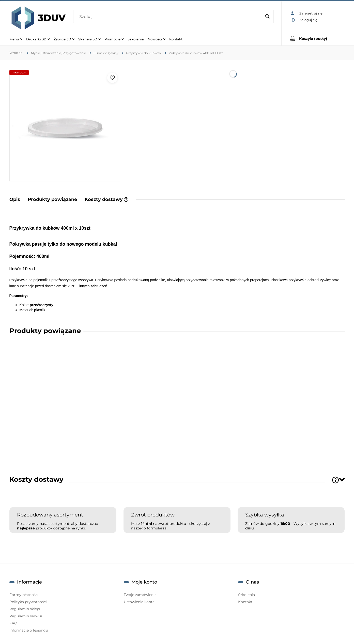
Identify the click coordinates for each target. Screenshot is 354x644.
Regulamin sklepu (25, 609)
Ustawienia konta (139, 602)
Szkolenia (247, 595)
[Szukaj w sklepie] (169, 17)
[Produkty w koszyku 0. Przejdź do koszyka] (313, 39)
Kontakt (245, 602)
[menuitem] (16, 39)
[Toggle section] (342, 480)
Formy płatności (24, 595)
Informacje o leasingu (29, 630)
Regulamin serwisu (26, 616)
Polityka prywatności (28, 602)
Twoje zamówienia (140, 595)
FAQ (13, 623)
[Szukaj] (268, 17)
